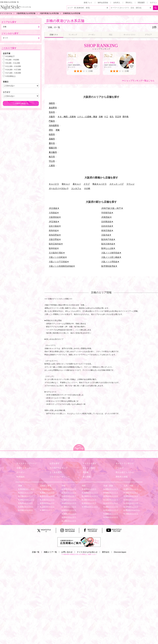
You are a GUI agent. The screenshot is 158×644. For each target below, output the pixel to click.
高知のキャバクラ (111, 517)
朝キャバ (66, 184)
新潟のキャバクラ (70, 489)
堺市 (51, 130)
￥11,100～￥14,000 (13, 66)
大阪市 (52, 117)
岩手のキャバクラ (48, 496)
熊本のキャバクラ (131, 500)
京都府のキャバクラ (90, 493)
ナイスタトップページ (27, 463)
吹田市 (52, 134)
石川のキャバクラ (70, 496)
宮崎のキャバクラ (131, 507)
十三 (106, 117)
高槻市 (52, 139)
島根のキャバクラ (111, 493)
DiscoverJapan (120, 552)
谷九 (112, 117)
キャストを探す (90, 463)
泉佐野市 (53, 108)
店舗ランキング (24, 468)
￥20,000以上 (10, 76)
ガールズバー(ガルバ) (59, 188)
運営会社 (106, 552)
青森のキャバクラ (48, 493)
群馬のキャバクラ (26, 507)
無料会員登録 (103, 3)
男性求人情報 (122, 477)
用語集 (86, 472)
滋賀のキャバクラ (90, 489)
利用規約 (21, 477)
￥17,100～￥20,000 (13, 73)
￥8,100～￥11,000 (13, 63)
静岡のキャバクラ (70, 514)
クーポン (21, 472)
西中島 (126, 117)
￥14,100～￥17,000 (13, 70)
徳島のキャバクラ (111, 507)
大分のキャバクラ (131, 503)
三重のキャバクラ (70, 521)
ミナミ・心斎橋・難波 (87, 117)
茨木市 (52, 112)
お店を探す (55, 463)
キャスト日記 (89, 468)
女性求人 (117, 3)
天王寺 (118, 117)
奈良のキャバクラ (90, 503)
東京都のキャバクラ (27, 489)
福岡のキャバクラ (131, 489)
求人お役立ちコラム (125, 472)
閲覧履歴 (141, 3)
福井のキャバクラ (70, 500)
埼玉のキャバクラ (26, 493)
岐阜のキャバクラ (70, 510)
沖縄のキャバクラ (131, 514)
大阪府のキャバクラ (90, 496)
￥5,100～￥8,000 (12, 60)
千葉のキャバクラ (26, 496)
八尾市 (52, 166)
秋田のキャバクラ (48, 503)
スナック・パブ (116, 184)
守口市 (52, 161)
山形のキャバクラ (48, 507)
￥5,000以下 (10, 56)
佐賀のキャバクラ (131, 493)
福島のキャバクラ (48, 510)
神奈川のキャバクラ (27, 500)
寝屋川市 (53, 148)
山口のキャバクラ (111, 503)
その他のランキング (59, 468)
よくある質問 (56, 472)
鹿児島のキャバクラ (132, 510)
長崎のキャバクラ (131, 496)
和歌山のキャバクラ (90, 507)
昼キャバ (77, 184)
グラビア (120, 468)
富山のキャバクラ (70, 493)
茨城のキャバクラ (26, 510)
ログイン (153, 3)
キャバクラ (54, 184)
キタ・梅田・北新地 (67, 117)
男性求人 (129, 3)
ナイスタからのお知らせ (87, 552)
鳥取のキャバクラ (111, 489)
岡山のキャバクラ (111, 496)
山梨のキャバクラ (70, 503)
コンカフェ (76, 188)
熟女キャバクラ (100, 184)
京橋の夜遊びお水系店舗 (65, 21)
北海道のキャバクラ (49, 489)
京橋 (101, 117)
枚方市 (52, 157)
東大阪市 (53, 152)
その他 (87, 188)
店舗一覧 (36, 552)
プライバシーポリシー (60, 477)
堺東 (58, 130)
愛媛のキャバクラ (111, 514)
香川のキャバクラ (111, 510)
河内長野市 (54, 125)
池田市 (52, 103)
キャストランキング (125, 463)
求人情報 (87, 477)
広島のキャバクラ (111, 500)
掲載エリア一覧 (50, 552)
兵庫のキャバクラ (90, 500)
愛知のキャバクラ (70, 517)
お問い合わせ (67, 552)
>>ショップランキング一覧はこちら (138, 81)
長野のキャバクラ (70, 507)
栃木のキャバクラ (26, 503)
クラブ (87, 184)
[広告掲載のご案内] (79, 542)
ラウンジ (130, 184)
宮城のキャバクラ (48, 500)
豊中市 (52, 143)
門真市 (52, 121)
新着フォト (88, 3)
